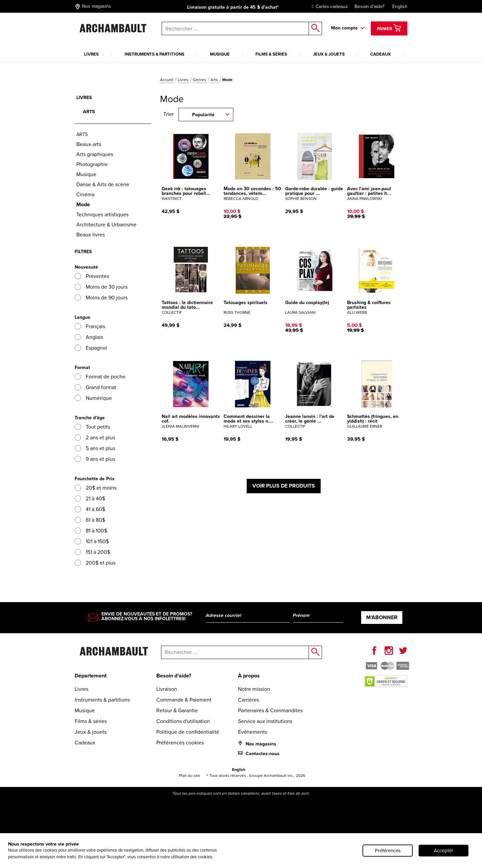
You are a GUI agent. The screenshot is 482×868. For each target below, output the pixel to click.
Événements (253, 732)
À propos (249, 676)
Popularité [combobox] (203, 115)
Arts (215, 80)
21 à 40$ (90, 498)
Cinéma (85, 194)
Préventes (92, 276)
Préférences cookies (180, 743)
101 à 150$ (92, 541)
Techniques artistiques (102, 214)
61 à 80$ (90, 520)
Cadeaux (381, 54)
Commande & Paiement (184, 700)
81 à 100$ (91, 531)
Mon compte (344, 28)
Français (90, 326)
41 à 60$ (90, 509)
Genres (200, 80)
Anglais (89, 337)
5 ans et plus (95, 448)
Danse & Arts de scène (103, 184)
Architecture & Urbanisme (106, 225)
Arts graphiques (95, 154)
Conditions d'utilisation (183, 721)
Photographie (92, 164)
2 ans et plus (95, 438)
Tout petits (92, 427)
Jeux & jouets (329, 54)
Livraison (167, 689)
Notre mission (254, 689)
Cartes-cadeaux (328, 7)
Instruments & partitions (154, 54)
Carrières (249, 700)
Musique (220, 54)
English (400, 7)
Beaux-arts (89, 144)
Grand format (95, 387)
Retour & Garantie (177, 710)
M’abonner (382, 617)
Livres (91, 54)
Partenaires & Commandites (270, 710)
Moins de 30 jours (101, 287)
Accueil (167, 80)
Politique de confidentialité (188, 732)
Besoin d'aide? (369, 7)
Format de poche (100, 377)
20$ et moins (96, 488)
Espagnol (91, 348)
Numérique (93, 398)
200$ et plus (95, 563)
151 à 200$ (92, 552)
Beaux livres (91, 235)
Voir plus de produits (284, 486)
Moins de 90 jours (101, 298)
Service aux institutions (265, 721)
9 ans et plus (95, 459)
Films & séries (271, 54)
